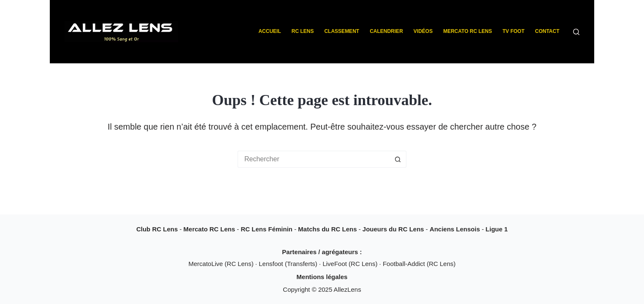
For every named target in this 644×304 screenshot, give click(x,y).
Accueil (269, 31)
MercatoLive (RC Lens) (222, 264)
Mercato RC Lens (468, 31)
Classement (342, 31)
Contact (547, 31)
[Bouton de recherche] (398, 159)
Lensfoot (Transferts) (289, 264)
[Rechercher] (576, 32)
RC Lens (303, 31)
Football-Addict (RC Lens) (419, 264)
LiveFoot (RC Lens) (351, 264)
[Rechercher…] (314, 159)
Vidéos (423, 31)
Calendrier (386, 31)
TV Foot (514, 31)
